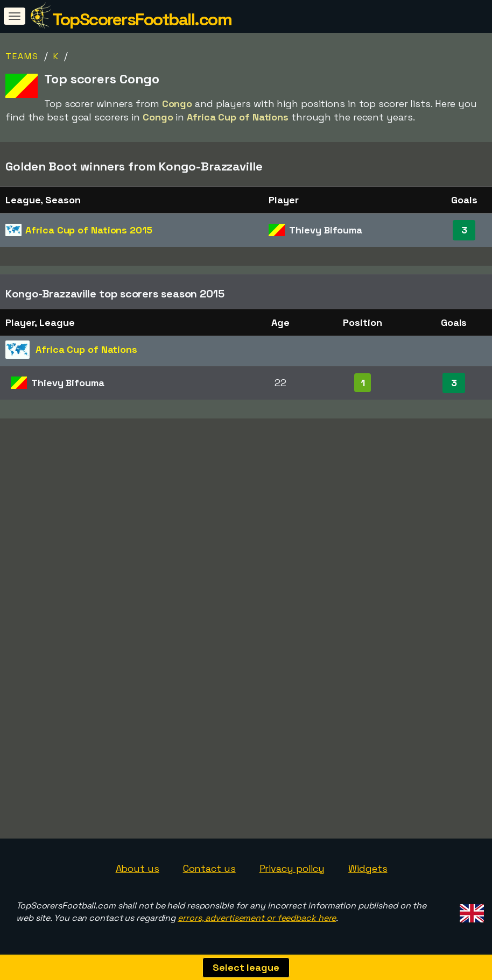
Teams (22, 56)
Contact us (209, 868)
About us (138, 868)
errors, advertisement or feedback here (257, 918)
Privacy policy (292, 868)
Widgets (368, 868)
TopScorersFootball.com (142, 19)
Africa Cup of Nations (89, 230)
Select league (246, 967)
